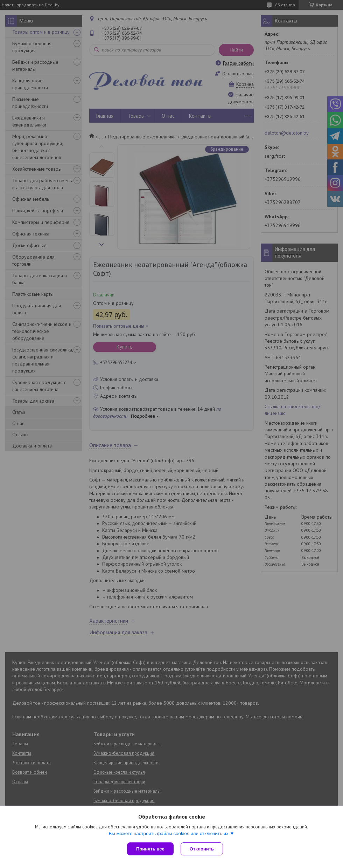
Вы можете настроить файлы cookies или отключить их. (169, 833)
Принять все (150, 849)
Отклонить (202, 849)
